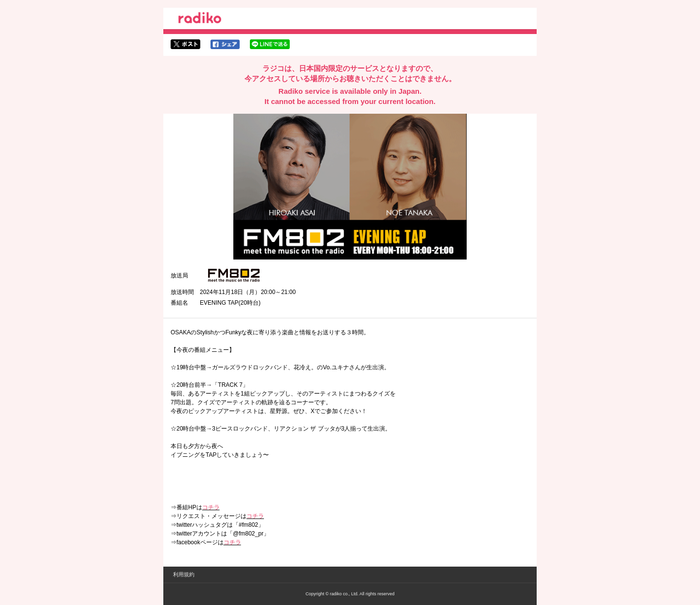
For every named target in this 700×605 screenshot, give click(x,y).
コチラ (211, 507)
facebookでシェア (225, 44)
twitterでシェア (185, 44)
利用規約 (184, 574)
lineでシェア (270, 44)
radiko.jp (200, 19)
